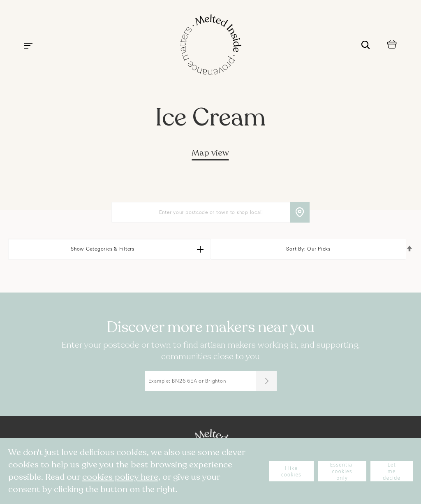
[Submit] (266, 381)
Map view (210, 153)
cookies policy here (120, 477)
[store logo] (210, 46)
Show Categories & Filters (103, 249)
